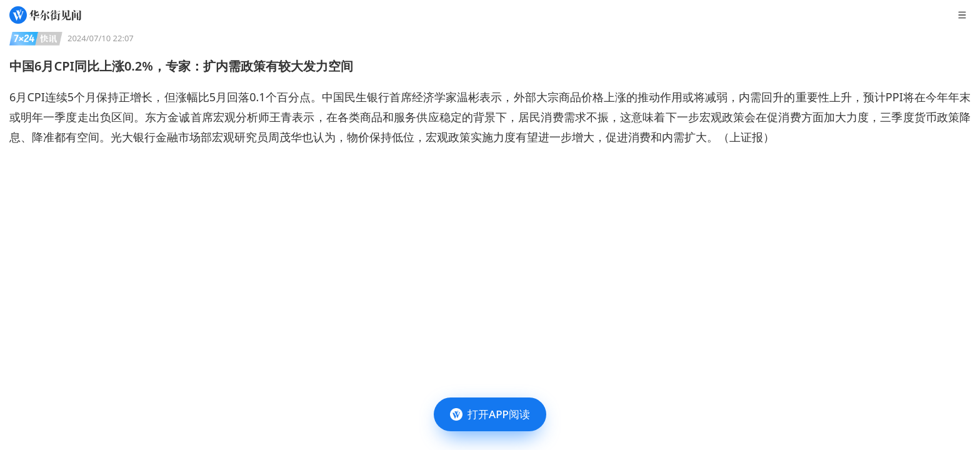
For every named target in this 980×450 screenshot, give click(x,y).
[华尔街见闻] (45, 15)
